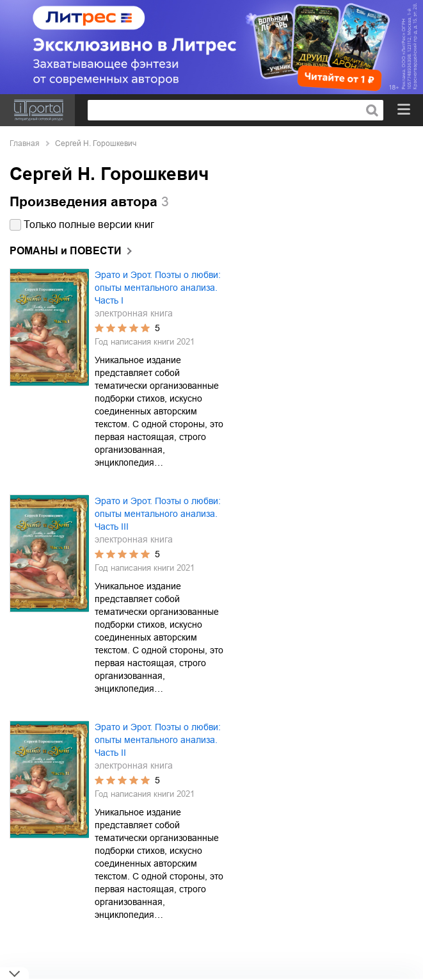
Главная (25, 143)
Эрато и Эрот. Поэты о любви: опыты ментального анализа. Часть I (158, 288)
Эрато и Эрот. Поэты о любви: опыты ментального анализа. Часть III (158, 514)
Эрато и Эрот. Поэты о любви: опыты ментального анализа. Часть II (158, 740)
